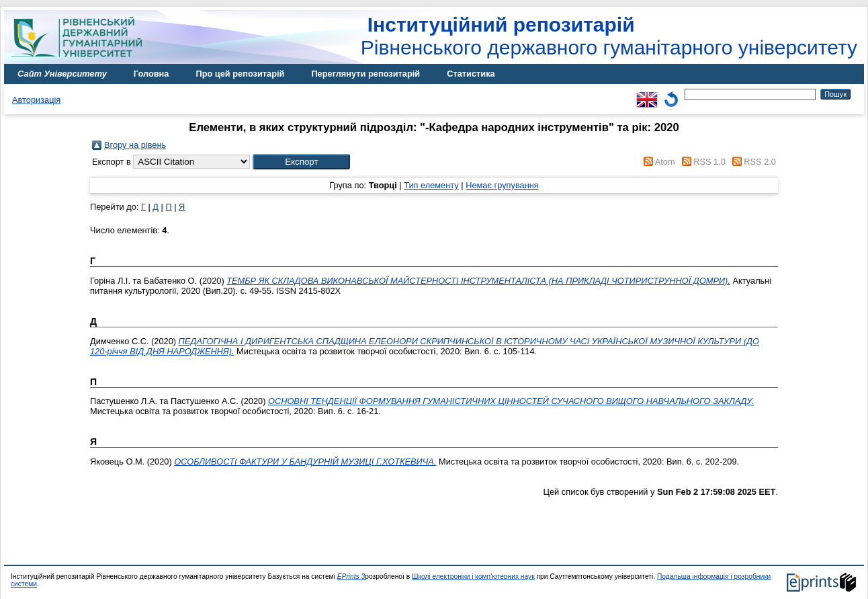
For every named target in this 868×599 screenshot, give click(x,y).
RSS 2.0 (760, 162)
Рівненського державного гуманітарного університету (609, 36)
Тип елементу (431, 185)
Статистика (471, 74)
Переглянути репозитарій (365, 74)
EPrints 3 (351, 576)
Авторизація (36, 100)
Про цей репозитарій (240, 74)
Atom (665, 162)
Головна (151, 74)
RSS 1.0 (709, 162)
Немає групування (502, 185)
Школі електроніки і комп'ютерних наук (473, 576)
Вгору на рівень (135, 145)
